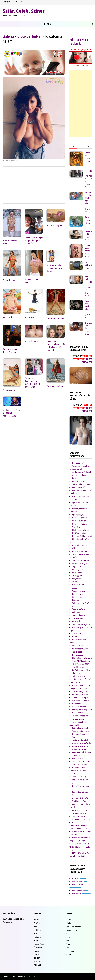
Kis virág (76, 600)
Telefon (37, 958)
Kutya (87, 217)
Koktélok (37, 930)
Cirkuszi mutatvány (55, 318)
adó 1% (68, 920)
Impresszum (7, 976)
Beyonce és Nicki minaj (82, 536)
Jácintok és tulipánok (81, 697)
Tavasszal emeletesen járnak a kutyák (88, 176)
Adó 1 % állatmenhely (74, 927)
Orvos (68, 944)
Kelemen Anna (80, 890)
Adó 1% (37, 961)
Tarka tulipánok (79, 615)
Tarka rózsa (77, 652)
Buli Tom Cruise (79, 533)
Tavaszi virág (78, 633)
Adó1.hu (37, 965)
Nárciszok (76, 637)
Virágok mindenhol (80, 646)
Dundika (79, 878)
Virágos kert (77, 673)
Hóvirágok (77, 704)
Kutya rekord (78, 573)
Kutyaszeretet (78, 463)
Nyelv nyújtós (9, 317)
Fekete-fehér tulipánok (82, 710)
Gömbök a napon (54, 225)
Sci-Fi (36, 940)
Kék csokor (77, 612)
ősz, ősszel (77, 579)
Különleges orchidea (81, 670)
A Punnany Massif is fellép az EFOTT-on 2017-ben (80, 847)
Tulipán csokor (79, 676)
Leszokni (69, 954)
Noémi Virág (30, 317)
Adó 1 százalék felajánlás (79, 42)
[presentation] (73, 146)
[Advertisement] (81, 103)
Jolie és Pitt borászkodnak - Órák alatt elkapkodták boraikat (56, 346)
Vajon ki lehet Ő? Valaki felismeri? (88, 306)
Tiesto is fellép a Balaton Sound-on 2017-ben (80, 780)
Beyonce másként (80, 551)
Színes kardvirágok (80, 728)
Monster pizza (78, 758)
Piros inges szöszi (55, 386)
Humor (37, 951)
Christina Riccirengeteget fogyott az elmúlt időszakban (32, 383)
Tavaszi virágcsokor (80, 691)
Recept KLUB (39, 944)
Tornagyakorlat (9, 390)
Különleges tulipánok (81, 649)
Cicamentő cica (79, 591)
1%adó (68, 923)
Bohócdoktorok (72, 930)
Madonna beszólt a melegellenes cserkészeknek (11, 413)
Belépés (23, 2)
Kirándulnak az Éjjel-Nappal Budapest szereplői (34, 240)
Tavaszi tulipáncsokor (81, 731)
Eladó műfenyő (88, 264)
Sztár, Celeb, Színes (24, 11)
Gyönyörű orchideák (81, 701)
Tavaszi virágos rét (80, 716)
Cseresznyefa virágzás (81, 743)
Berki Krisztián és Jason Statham (11, 351)
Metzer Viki (81, 893)
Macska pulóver (79, 521)
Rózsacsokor (78, 713)
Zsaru (68, 937)
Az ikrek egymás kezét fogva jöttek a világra (88, 199)
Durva (68, 940)
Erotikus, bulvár (30, 36)
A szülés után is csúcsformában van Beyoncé (55, 268)
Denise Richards (10, 280)
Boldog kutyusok (80, 518)
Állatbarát (38, 947)
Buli (36, 933)
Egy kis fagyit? (78, 515)
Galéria (8, 36)
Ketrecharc (38, 937)
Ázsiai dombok (31, 341)
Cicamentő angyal (80, 563)
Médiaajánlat (29, 976)
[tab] (73, 146)
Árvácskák (77, 621)
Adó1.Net (38, 923)
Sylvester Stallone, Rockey (88, 326)
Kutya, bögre (78, 655)
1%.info (37, 920)
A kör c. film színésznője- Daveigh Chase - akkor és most (79, 825)
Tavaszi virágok (79, 609)
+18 (36, 927)
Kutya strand (78, 594)
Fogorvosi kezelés (88, 233)
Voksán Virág (80, 881)
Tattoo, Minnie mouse (87, 248)
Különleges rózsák (80, 694)
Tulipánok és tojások (81, 624)
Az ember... (77, 582)
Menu (48, 24)
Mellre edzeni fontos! (81, 530)
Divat (68, 933)
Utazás (37, 954)
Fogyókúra (70, 951)
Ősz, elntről (77, 527)
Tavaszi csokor (78, 719)
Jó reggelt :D (78, 576)
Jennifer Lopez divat (81, 560)
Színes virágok (78, 618)
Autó (67, 947)
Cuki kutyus (77, 597)
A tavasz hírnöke (79, 707)
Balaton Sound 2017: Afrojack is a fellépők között (80, 771)
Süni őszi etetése (79, 524)
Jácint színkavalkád (81, 740)
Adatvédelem (18, 976)
